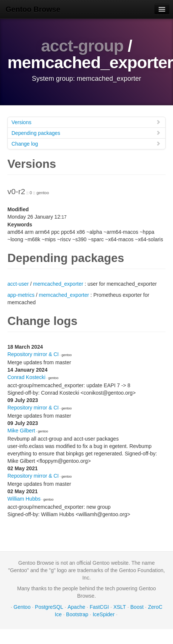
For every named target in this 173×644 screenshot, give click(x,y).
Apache (76, 607)
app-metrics (21, 295)
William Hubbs (24, 499)
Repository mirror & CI (33, 354)
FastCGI (99, 607)
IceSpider (104, 614)
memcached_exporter (58, 284)
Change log (86, 144)
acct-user (18, 284)
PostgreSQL (49, 607)
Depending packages (86, 133)
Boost (137, 607)
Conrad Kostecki (26, 377)
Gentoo (22, 607)
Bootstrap (77, 614)
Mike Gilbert (21, 431)
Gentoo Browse (33, 9)
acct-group (82, 46)
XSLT (120, 607)
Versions (86, 122)
